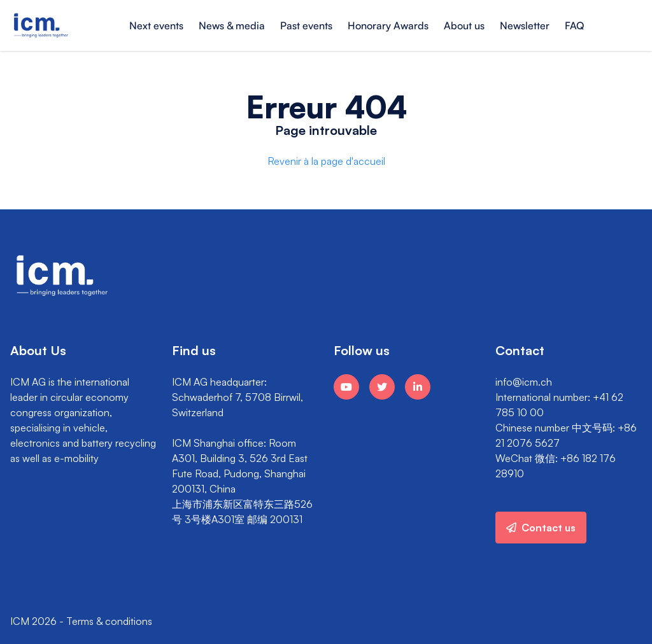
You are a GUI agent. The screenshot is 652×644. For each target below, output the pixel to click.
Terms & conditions (109, 621)
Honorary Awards (388, 25)
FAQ (574, 25)
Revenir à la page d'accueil (326, 161)
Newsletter (525, 25)
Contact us (541, 528)
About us (464, 25)
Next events (156, 25)
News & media (232, 25)
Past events (306, 25)
